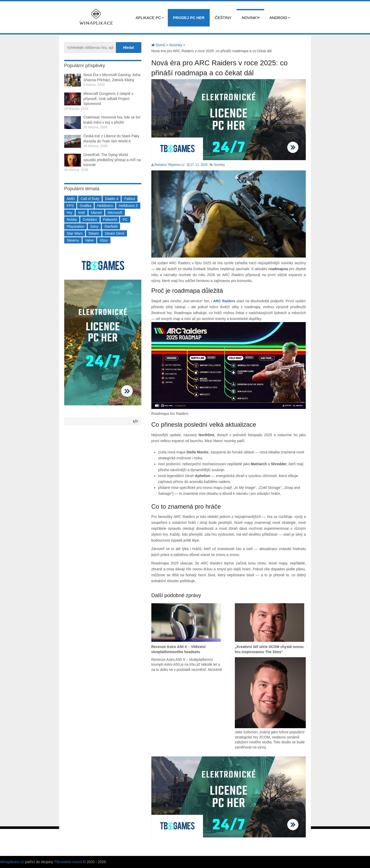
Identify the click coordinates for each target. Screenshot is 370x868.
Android (278, 18)
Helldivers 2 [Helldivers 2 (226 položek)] (128, 206)
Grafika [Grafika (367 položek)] (85, 206)
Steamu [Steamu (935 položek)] (73, 240)
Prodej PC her (189, 18)
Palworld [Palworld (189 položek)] (110, 220)
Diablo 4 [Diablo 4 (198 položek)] (112, 199)
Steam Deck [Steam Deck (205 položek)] (115, 233)
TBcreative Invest (68, 862)
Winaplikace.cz (12, 862)
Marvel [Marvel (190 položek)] (96, 213)
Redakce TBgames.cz (169, 165)
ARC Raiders (224, 301)
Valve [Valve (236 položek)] (89, 240)
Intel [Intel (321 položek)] (81, 213)
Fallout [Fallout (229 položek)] (129, 199)
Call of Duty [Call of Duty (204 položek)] (90, 199)
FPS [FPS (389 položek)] (70, 206)
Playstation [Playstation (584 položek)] (76, 226)
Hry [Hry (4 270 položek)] (70, 213)
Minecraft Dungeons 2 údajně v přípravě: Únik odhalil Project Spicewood (108, 99)
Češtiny (223, 18)
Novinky (251, 18)
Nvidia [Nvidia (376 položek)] (72, 220)
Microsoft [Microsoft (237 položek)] (115, 213)
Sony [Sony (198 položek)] (94, 226)
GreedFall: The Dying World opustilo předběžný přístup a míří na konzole (112, 160)
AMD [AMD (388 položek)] (71, 199)
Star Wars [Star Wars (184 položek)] (75, 233)
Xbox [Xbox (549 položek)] (104, 240)
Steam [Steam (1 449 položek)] (94, 233)
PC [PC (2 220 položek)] (125, 220)
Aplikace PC (148, 18)
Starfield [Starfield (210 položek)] (111, 226)
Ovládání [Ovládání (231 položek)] (90, 220)
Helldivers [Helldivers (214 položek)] (105, 206)
